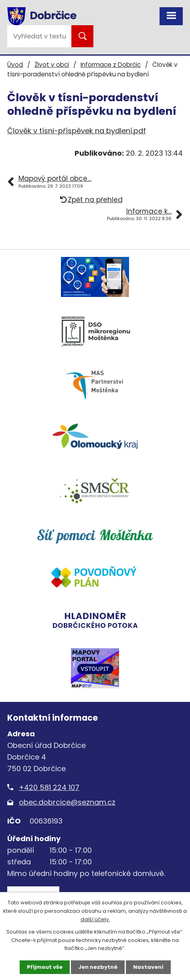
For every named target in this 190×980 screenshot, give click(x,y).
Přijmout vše (45, 967)
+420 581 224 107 (49, 787)
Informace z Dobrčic (111, 65)
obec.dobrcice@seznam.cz (67, 802)
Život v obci (52, 65)
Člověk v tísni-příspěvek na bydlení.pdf (77, 131)
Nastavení (148, 967)
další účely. (95, 919)
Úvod (15, 65)
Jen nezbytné (98, 967)
